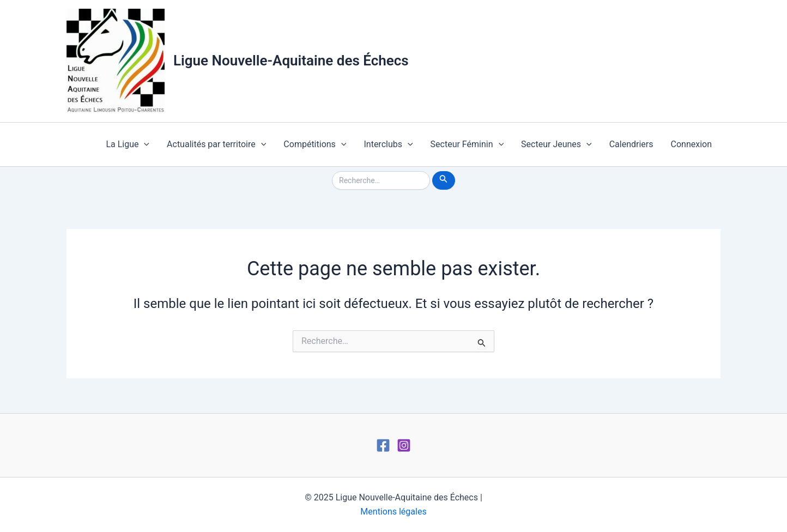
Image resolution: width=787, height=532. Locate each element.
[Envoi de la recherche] (444, 180)
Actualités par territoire (216, 144)
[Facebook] (383, 445)
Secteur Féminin (467, 144)
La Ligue (128, 144)
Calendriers (631, 144)
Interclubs (388, 144)
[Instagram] (404, 445)
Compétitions (315, 144)
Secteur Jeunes (556, 144)
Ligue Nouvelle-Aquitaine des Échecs (291, 61)
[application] (144, 144)
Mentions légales (393, 512)
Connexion (691, 144)
